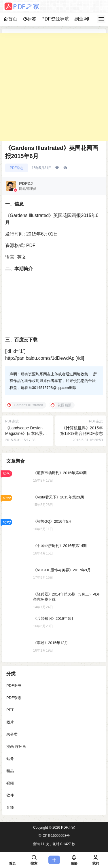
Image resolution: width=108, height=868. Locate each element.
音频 (10, 807)
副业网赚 (84, 19)
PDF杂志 (17, 168)
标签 (29, 19)
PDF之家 (68, 828)
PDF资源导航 (55, 19)
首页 (10, 19)
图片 (10, 722)
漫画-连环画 (16, 746)
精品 (10, 771)
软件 (10, 795)
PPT (10, 710)
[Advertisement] (54, 87)
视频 (10, 783)
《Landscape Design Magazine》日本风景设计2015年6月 (26, 434)
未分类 (12, 734)
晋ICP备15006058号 (54, 836)
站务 (10, 759)
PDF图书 (14, 686)
